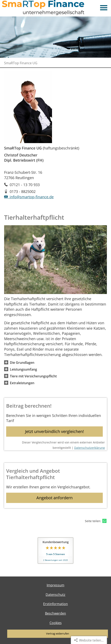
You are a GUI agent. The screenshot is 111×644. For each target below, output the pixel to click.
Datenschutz (55, 595)
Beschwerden (55, 613)
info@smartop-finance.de (29, 197)
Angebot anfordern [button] (54, 498)
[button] (22, 362)
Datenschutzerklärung (90, 448)
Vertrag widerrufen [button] (58, 633)
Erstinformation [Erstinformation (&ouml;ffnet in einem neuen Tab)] (55, 604)
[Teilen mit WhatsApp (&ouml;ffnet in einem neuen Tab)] (104, 521)
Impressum (55, 585)
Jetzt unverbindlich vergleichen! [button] (54, 431)
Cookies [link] (56, 623)
